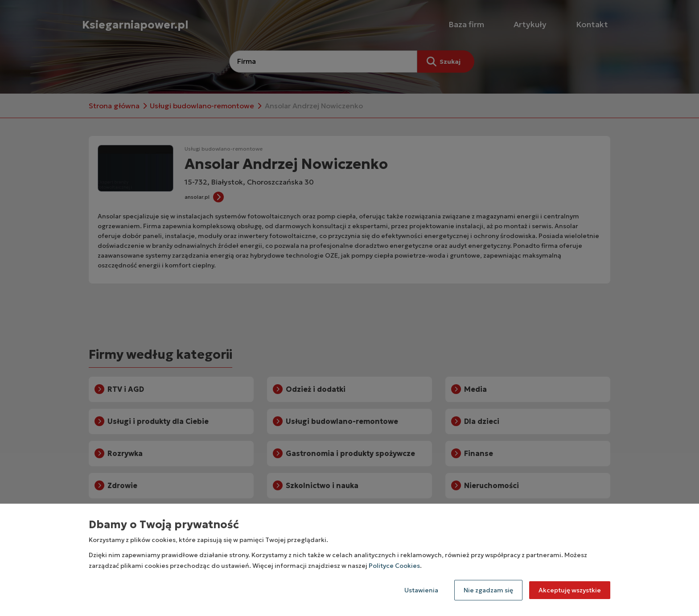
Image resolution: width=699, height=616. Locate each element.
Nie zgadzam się (488, 590)
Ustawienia (421, 590)
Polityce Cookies (394, 566)
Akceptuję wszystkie (570, 590)
